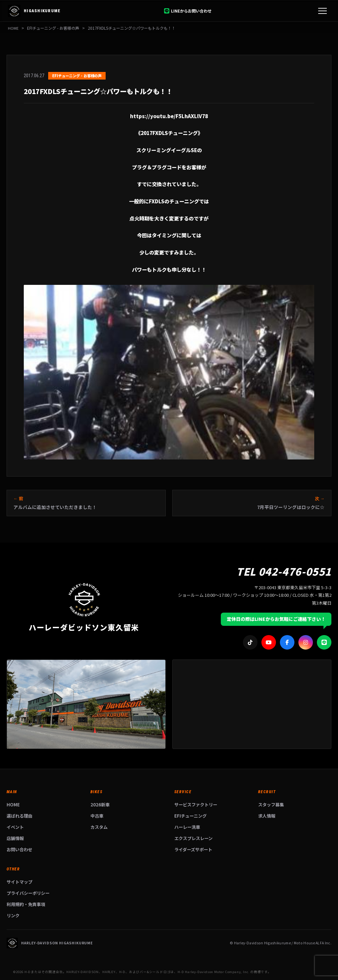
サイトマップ (19, 882)
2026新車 (100, 805)
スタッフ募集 (271, 805)
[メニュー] (322, 11)
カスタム (99, 827)
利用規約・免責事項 (26, 904)
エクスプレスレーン (193, 838)
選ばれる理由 (19, 816)
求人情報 (267, 816)
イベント (15, 827)
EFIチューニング (190, 816)
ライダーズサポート (193, 849)
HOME (13, 28)
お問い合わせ (19, 849)
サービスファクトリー (196, 805)
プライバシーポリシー (28, 893)
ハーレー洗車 (187, 827)
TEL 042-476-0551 (284, 571)
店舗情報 (15, 838)
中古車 (97, 816)
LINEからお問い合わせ (188, 11)
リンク (13, 915)
